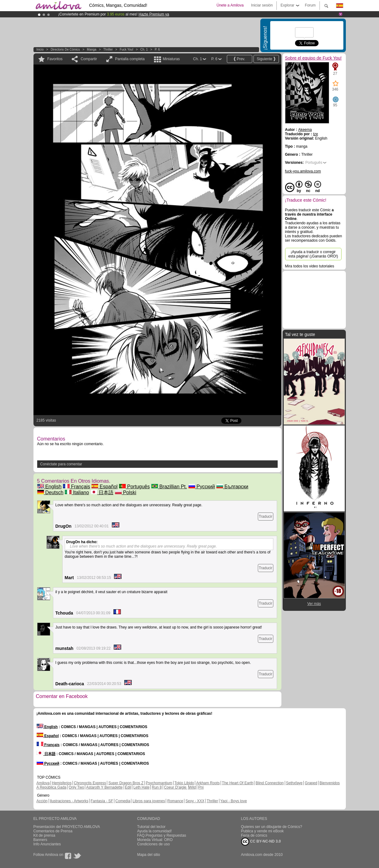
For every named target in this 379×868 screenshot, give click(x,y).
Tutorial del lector (152, 827)
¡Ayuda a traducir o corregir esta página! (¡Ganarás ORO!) (313, 254)
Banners (40, 840)
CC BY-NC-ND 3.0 (261, 842)
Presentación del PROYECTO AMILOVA (67, 827)
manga (92, 49)
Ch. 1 (144, 49)
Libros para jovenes (149, 801)
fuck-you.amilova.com (303, 171)
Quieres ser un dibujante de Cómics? (272, 827)
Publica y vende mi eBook (262, 831)
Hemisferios (62, 783)
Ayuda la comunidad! (155, 831)
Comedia (123, 801)
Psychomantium (159, 783)
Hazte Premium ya (154, 14)
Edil (128, 787)
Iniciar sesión (262, 5)
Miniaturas (171, 59)
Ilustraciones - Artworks (69, 801)
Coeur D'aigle (176, 787)
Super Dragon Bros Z (126, 783)
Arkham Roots (208, 783)
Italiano (77, 492)
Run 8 (157, 787)
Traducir (266, 517)
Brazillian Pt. (169, 487)
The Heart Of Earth (238, 783)
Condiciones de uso (154, 844)
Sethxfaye (294, 783)
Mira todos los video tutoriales (310, 266)
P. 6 (157, 49)
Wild (192, 787)
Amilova (43, 783)
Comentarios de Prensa (53, 831)
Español (104, 487)
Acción (42, 801)
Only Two (77, 787)
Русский (202, 487)
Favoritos (55, 59)
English (49, 487)
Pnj (201, 787)
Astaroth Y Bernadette (104, 787)
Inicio (40, 49)
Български (232, 487)
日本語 (102, 492)
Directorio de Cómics (65, 49)
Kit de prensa (44, 835)
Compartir (89, 59)
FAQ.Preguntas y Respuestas (162, 835)
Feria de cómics (254, 835)
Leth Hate (141, 787)
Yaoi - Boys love (234, 801)
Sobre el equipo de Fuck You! (313, 58)
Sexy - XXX (195, 801)
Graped (311, 783)
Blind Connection (270, 783)
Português (134, 487)
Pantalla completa (130, 59)
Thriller (108, 49)
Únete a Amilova (230, 5)
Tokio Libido (184, 783)
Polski (126, 492)
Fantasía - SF (102, 801)
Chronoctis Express (90, 783)
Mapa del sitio (149, 855)
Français (77, 487)
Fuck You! (126, 49)
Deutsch (50, 492)
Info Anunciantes (47, 844)
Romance (175, 801)
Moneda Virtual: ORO (155, 840)
